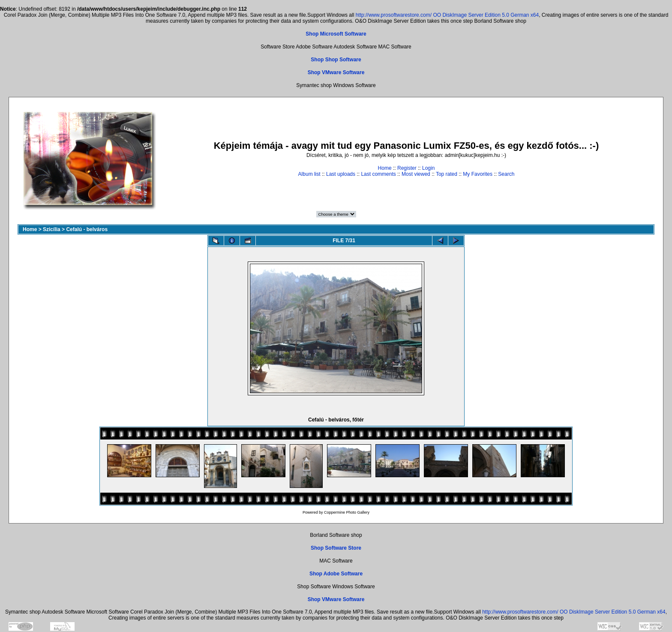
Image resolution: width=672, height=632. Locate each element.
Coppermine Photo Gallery (347, 512)
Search (506, 174)
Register (407, 168)
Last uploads (341, 174)
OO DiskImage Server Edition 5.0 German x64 (486, 15)
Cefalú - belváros (87, 229)
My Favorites (478, 174)
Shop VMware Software (336, 72)
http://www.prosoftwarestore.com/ (394, 15)
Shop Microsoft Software (336, 34)
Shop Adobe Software (336, 574)
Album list (309, 174)
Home (385, 168)
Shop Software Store (336, 548)
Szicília (52, 229)
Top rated (447, 174)
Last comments (378, 174)
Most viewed (416, 174)
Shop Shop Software (336, 60)
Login (428, 168)
